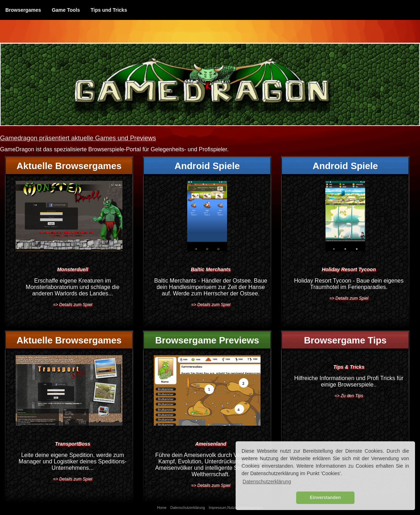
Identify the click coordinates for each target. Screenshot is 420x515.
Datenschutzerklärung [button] (267, 482)
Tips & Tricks (349, 367)
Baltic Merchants (211, 269)
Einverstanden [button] (325, 498)
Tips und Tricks (109, 10)
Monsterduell (72, 269)
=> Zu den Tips (349, 396)
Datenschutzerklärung (188, 508)
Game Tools (66, 10)
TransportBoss (72, 444)
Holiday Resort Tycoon (349, 269)
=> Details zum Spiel (73, 305)
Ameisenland (211, 444)
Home (162, 508)
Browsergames (23, 10)
